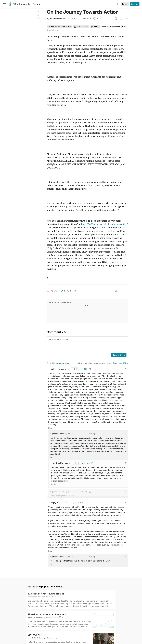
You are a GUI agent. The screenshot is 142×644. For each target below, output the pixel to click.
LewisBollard (33, 638)
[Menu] (5, 4)
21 (61, 617)
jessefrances (56, 19)
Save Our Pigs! (35, 635)
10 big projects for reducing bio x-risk (46, 594)
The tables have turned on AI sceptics (47, 614)
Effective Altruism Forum (24, 4)
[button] (63, 291)
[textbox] (87, 344)
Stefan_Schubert (34, 617)
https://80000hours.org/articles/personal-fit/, (104, 224)
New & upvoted (63, 363)
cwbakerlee (32, 597)
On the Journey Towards (83, 12)
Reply (51, 428)
